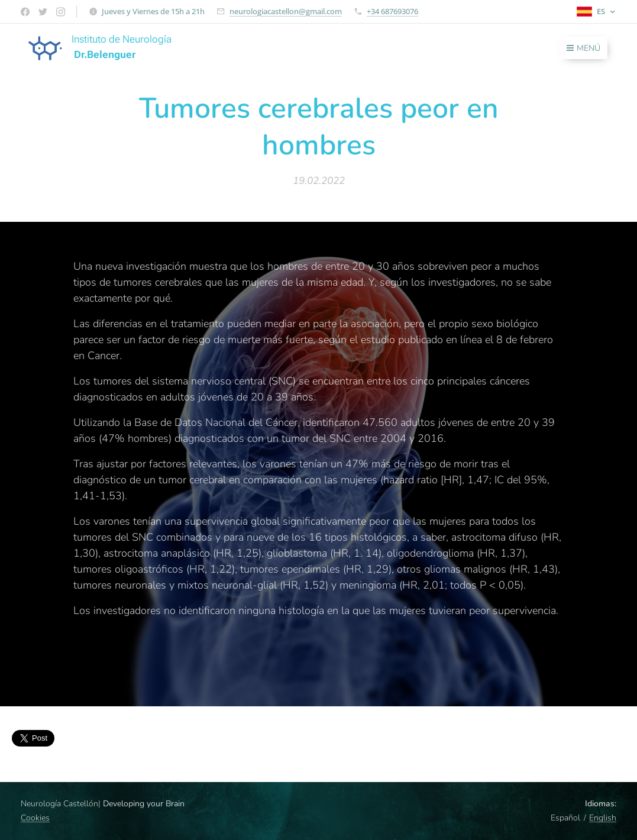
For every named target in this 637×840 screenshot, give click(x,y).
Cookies (35, 818)
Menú (583, 48)
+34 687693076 (392, 11)
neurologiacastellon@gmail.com (286, 11)
